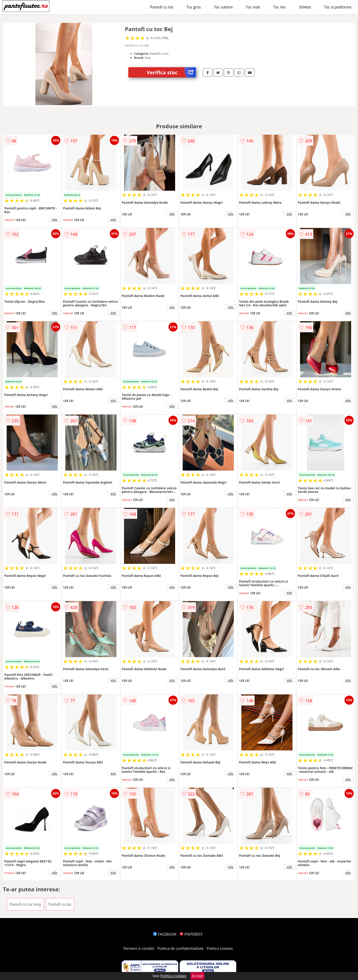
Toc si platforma (338, 7)
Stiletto (305, 7)
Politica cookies (220, 948)
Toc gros (194, 7)
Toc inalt (253, 7)
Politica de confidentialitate (181, 948)
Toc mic (280, 7)
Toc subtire (223, 7)
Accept (197, 976)
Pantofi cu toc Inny (25, 904)
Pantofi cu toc (162, 7)
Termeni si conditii (139, 948)
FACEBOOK (165, 934)
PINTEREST (191, 934)
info (55, 220)
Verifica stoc (171, 72)
